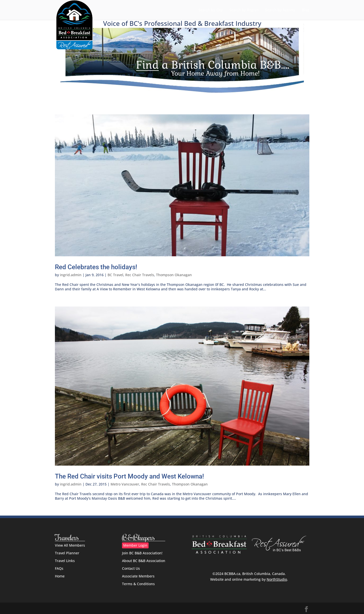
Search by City (211, 10)
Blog (306, 10)
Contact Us (131, 568)
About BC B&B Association (144, 561)
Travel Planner (67, 553)
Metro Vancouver (125, 484)
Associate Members (138, 576)
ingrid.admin (71, 275)
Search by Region (244, 10)
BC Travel (115, 275)
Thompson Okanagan (174, 275)
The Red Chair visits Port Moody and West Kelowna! (129, 476)
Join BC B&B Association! (142, 553)
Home (60, 576)
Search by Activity (280, 10)
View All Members (70, 545)
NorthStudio (277, 579)
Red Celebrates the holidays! (96, 267)
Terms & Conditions (138, 584)
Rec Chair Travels (140, 275)
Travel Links (65, 561)
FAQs (59, 568)
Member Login (135, 545)
